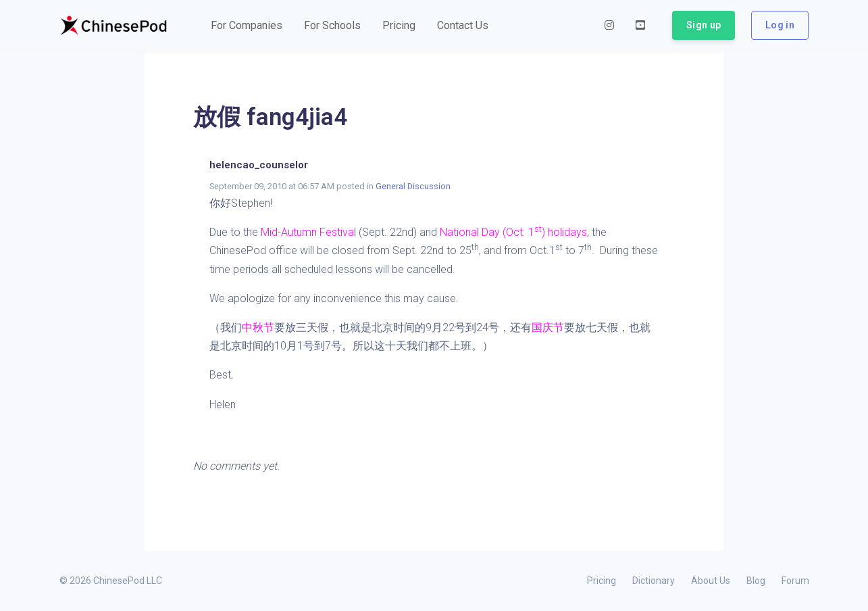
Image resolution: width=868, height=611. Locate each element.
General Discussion (413, 186)
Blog (756, 581)
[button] (247, 26)
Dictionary (654, 581)
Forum (795, 581)
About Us (711, 581)
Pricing (602, 581)
